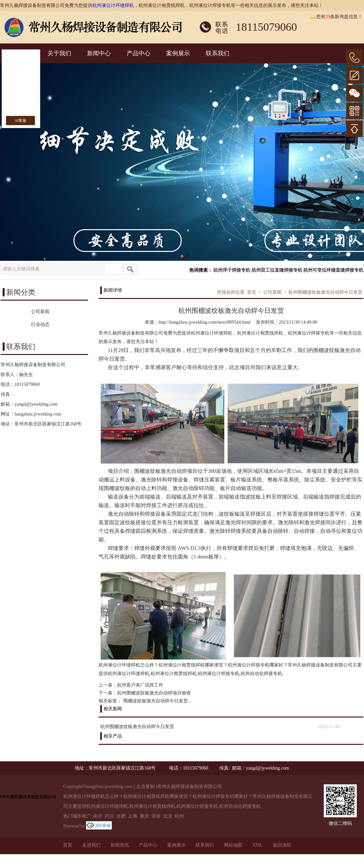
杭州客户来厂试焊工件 (140, 685)
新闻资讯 (120, 845)
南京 (98, 816)
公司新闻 (272, 292)
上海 (133, 816)
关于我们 (59, 53)
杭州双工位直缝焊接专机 (277, 270)
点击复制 (145, 787)
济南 (156, 816)
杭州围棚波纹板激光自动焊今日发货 (325, 292)
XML (257, 845)
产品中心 (138, 53)
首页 (252, 292)
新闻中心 (99, 53)
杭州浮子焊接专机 (232, 270)
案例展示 (178, 53)
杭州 (179, 816)
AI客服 (21, 121)
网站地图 (233, 845)
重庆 (144, 816)
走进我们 (91, 845)
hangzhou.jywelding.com (38, 414)
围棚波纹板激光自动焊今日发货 (156, 701)
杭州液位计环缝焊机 (113, 5)
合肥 (121, 816)
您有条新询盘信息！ (336, 17)
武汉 (109, 816)
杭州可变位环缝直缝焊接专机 (333, 270)
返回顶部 (282, 845)
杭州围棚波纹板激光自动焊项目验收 (154, 693)
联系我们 (218, 53)
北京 (168, 816)
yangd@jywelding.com (36, 404)
